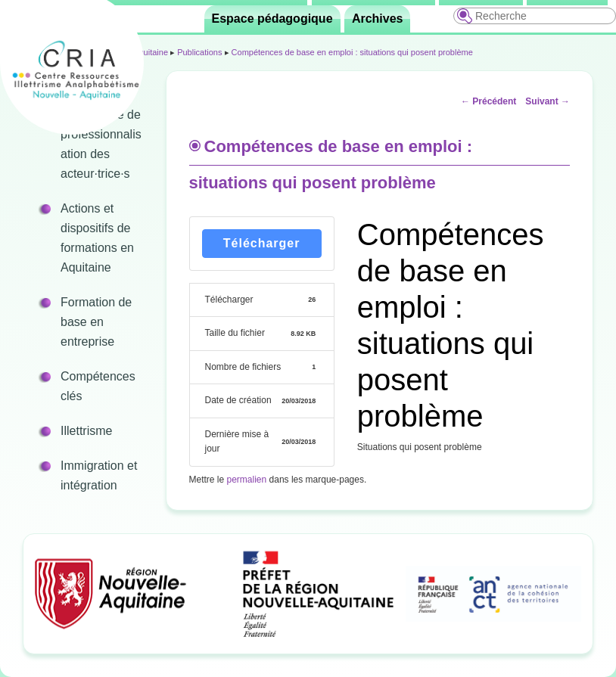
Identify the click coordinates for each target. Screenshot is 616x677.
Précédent (488, 101)
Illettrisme (86, 431)
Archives (378, 19)
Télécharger (262, 243)
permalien (247, 480)
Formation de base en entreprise (96, 322)
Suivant (548, 101)
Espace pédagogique (272, 19)
